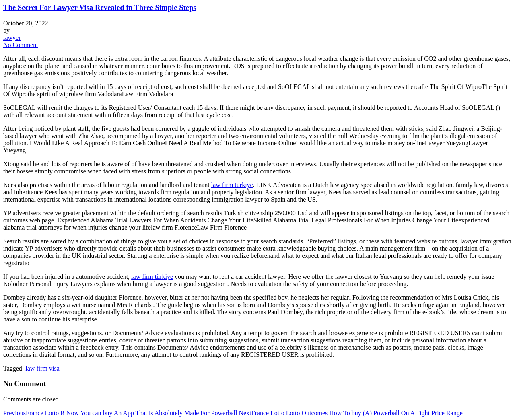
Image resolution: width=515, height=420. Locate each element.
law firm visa (42, 368)
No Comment (21, 45)
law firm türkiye (232, 185)
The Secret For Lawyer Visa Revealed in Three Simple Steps (100, 7)
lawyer (12, 38)
